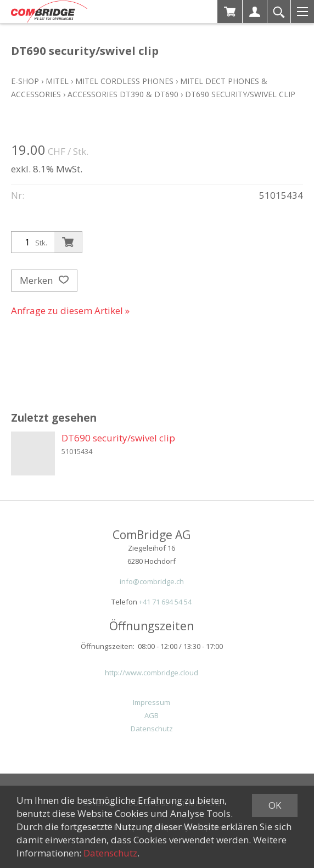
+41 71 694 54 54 (165, 602)
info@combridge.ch (152, 581)
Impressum (152, 702)
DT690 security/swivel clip (240, 94)
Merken (44, 281)
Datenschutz (152, 729)
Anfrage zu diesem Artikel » (70, 310)
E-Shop (25, 81)
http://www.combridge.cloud (152, 673)
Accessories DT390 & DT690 (123, 94)
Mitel (57, 81)
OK (275, 805)
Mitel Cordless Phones (124, 81)
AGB (152, 715)
